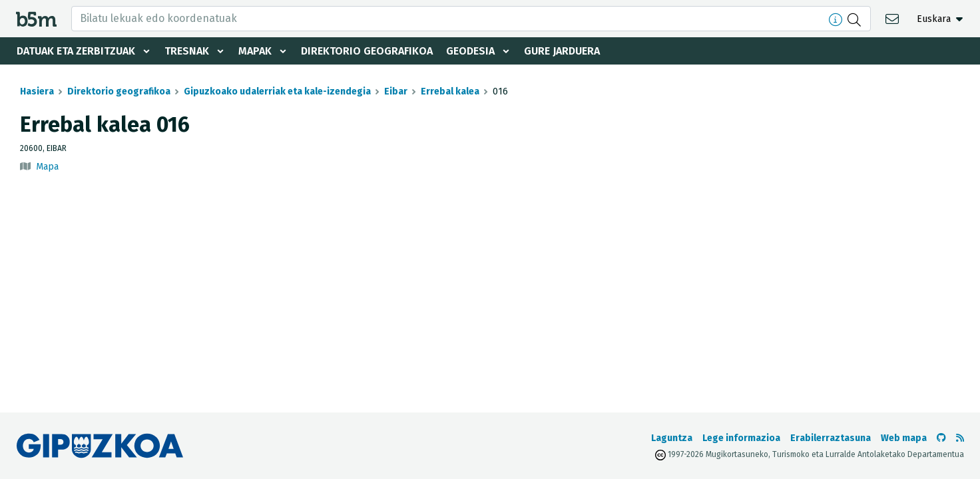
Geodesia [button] (470, 51)
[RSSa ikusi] (960, 438)
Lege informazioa (741, 438)
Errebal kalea (450, 91)
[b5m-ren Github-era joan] (941, 438)
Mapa (47, 167)
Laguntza (672, 438)
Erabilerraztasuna (831, 438)
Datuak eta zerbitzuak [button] (76, 51)
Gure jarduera (562, 51)
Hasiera (37, 91)
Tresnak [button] (187, 51)
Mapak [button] (255, 51)
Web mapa (904, 438)
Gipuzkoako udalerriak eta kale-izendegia (277, 91)
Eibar (396, 91)
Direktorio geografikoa (367, 51)
